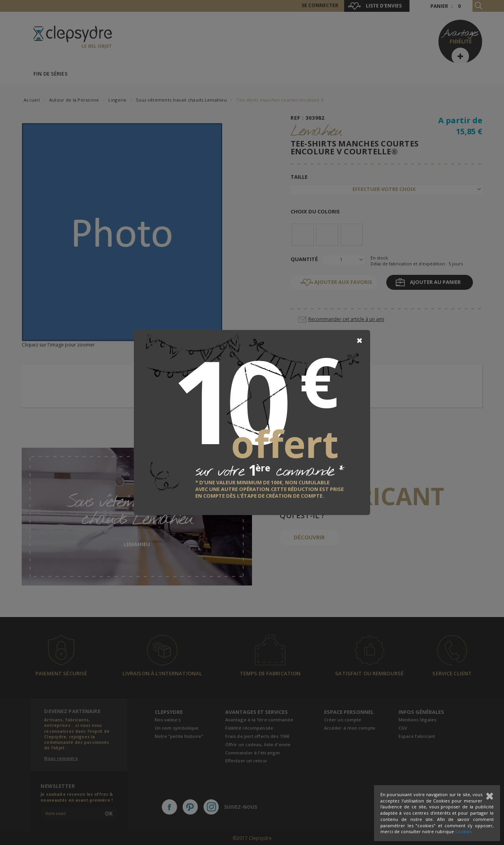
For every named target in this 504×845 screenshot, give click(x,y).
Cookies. (464, 831)
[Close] (359, 341)
